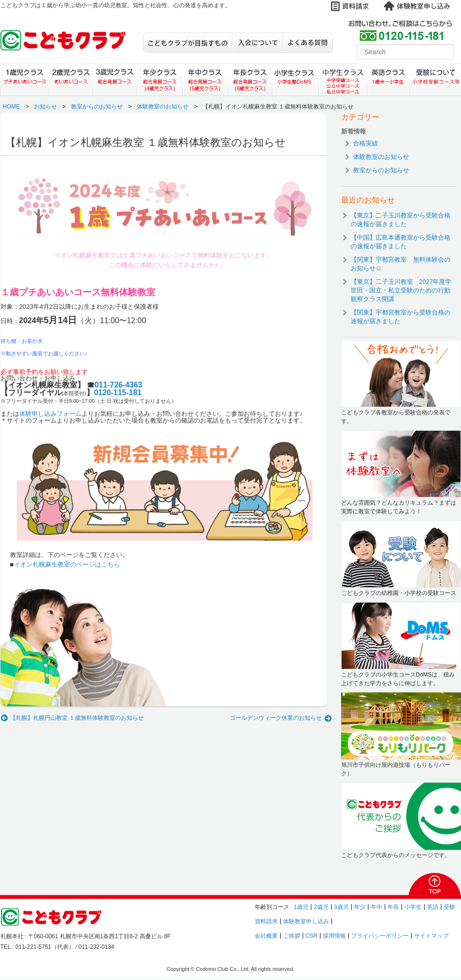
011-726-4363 (118, 385)
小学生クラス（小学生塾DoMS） (296, 80)
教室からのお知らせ (97, 107)
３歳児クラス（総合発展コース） (115, 80)
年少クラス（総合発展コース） (160, 80)
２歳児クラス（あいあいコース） (71, 80)
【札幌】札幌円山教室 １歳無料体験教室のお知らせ (77, 718)
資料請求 (266, 921)
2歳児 (321, 907)
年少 (360, 907)
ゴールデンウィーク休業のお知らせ (276, 718)
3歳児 (341, 907)
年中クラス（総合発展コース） (205, 80)
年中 (377, 907)
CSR (312, 936)
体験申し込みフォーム (50, 414)
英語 (433, 907)
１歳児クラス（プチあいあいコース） (25, 80)
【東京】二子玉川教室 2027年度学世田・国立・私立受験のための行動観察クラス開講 (401, 290)
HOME (12, 107)
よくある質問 (308, 43)
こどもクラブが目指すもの (188, 43)
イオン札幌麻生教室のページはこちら (67, 564)
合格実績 (366, 143)
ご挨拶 (292, 936)
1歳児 (301, 907)
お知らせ (46, 107)
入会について (257, 43)
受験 (449, 907)
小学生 (413, 907)
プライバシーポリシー (380, 936)
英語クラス (389, 80)
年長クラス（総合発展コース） (250, 80)
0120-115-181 (118, 393)
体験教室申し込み (306, 921)
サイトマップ (431, 936)
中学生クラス (343, 80)
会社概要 (266, 936)
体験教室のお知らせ (163, 107)
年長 (393, 907)
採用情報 (334, 936)
